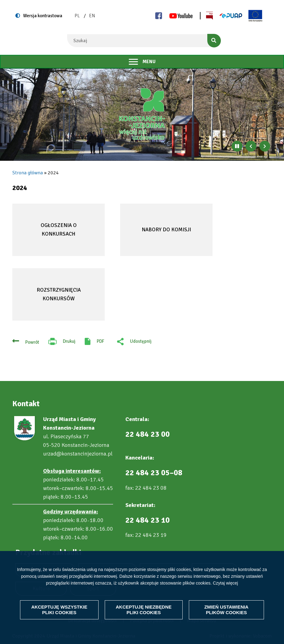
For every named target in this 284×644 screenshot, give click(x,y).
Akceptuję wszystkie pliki (59, 607)
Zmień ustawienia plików (226, 607)
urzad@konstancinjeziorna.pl (78, 454)
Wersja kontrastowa (43, 16)
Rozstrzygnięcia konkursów (59, 294)
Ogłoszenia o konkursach (59, 229)
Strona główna (28, 173)
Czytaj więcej (225, 577)
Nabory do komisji (166, 230)
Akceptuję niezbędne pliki (144, 607)
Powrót (32, 342)
